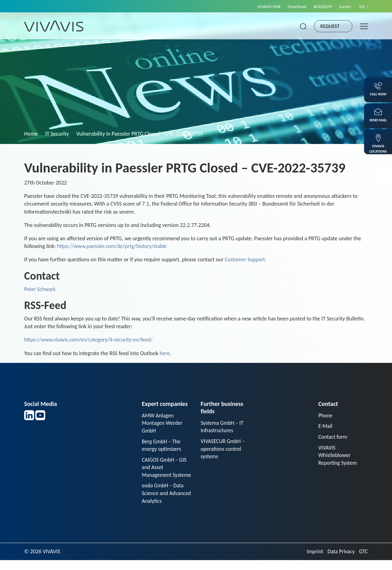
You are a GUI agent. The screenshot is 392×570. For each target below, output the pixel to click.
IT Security (57, 134)
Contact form (333, 437)
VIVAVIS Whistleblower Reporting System (338, 456)
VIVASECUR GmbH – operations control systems (223, 449)
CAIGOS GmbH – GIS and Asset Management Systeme (165, 472)
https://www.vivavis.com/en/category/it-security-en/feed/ (90, 340)
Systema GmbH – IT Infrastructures (223, 427)
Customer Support (245, 259)
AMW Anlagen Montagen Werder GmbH (163, 423)
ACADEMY (321, 7)
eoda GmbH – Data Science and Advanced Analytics (164, 503)
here (165, 353)
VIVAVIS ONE (265, 7)
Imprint (314, 561)
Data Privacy (341, 561)
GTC (363, 561)
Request (330, 26)
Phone (326, 416)
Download (294, 7)
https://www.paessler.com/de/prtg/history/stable (113, 246)
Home (31, 134)
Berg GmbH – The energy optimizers (162, 446)
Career (344, 7)
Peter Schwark (40, 289)
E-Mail (325, 426)
